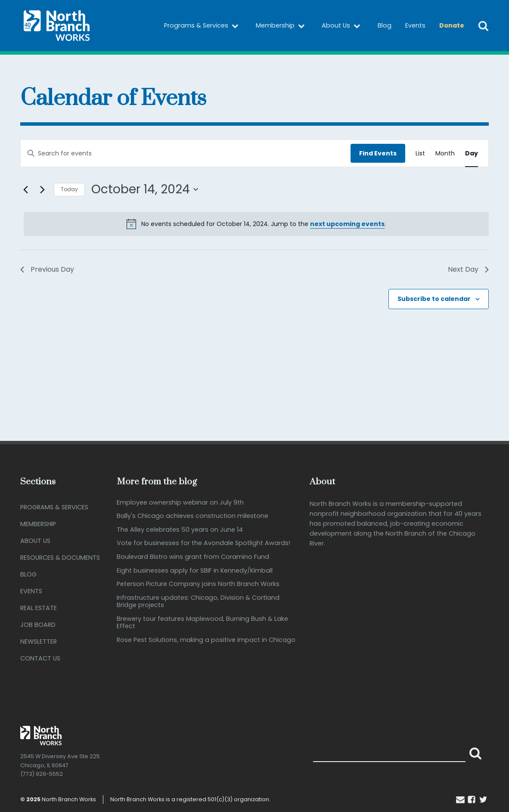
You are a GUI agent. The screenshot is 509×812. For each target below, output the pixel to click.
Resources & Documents (60, 558)
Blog (385, 25)
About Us (343, 26)
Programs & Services (203, 26)
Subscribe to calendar (434, 299)
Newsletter (39, 642)
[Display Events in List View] (420, 153)
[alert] (256, 224)
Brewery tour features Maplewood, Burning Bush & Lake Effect (202, 623)
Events (415, 25)
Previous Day (47, 269)
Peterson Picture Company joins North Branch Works (198, 584)
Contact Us (40, 658)
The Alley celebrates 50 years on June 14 (180, 530)
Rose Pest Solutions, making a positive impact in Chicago (206, 640)
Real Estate (39, 608)
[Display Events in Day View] (472, 153)
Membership (282, 26)
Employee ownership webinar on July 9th (180, 503)
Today (69, 189)
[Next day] (42, 189)
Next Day (468, 269)
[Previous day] (25, 189)
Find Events (378, 153)
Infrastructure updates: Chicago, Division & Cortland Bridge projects (198, 602)
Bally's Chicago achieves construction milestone (192, 516)
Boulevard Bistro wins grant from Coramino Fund (193, 557)
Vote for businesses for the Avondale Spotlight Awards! (203, 544)
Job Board (38, 625)
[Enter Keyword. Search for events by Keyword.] (186, 153)
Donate (452, 25)
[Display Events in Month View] (445, 153)
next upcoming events (347, 224)
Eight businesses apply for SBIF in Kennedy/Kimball (195, 571)
